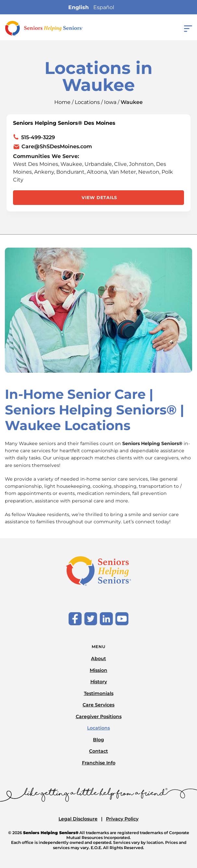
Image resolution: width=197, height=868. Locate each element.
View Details (99, 197)
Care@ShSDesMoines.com (57, 147)
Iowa (110, 102)
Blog (98, 740)
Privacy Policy (122, 819)
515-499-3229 (38, 137)
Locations (87, 102)
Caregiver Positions (99, 716)
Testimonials (99, 693)
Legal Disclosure (78, 819)
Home (62, 102)
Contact (98, 751)
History (99, 682)
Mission (98, 670)
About (98, 658)
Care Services (98, 705)
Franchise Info (99, 763)
